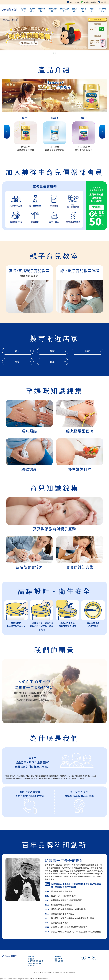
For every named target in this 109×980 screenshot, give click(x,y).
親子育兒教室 (65, 10)
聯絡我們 (31, 959)
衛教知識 (75, 10)
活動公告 (93, 10)
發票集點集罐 (53, 10)
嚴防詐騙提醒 (59, 961)
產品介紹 (32, 10)
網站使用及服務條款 (35, 963)
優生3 (23, 351)
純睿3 (23, 362)
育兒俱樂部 (102, 10)
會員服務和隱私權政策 (36, 961)
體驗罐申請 (42, 10)
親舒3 (58, 362)
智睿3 (58, 351)
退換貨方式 (58, 959)
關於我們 (23, 10)
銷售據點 (84, 10)
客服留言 (31, 965)
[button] (53, 53)
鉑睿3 (93, 351)
